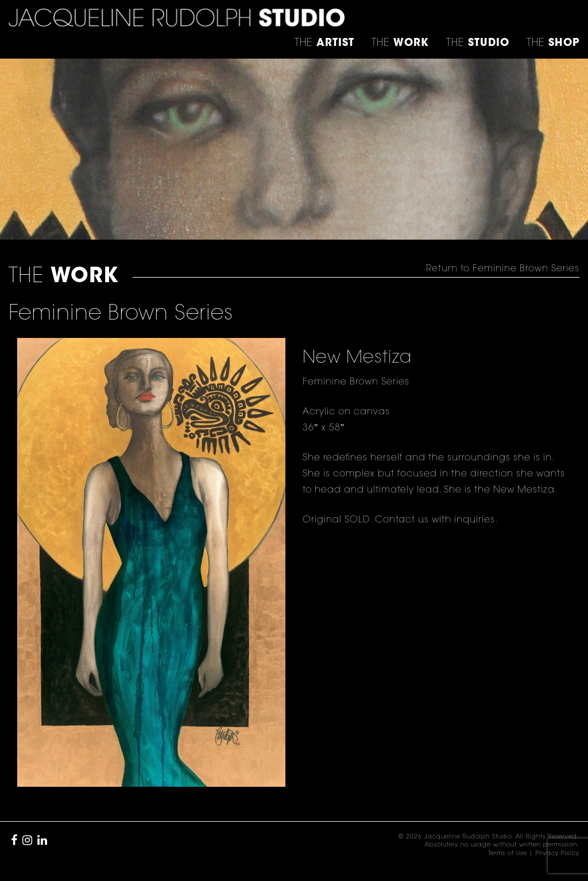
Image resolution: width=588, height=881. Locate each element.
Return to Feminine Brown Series (503, 269)
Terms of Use (508, 854)
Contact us (401, 520)
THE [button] (324, 44)
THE (553, 44)
